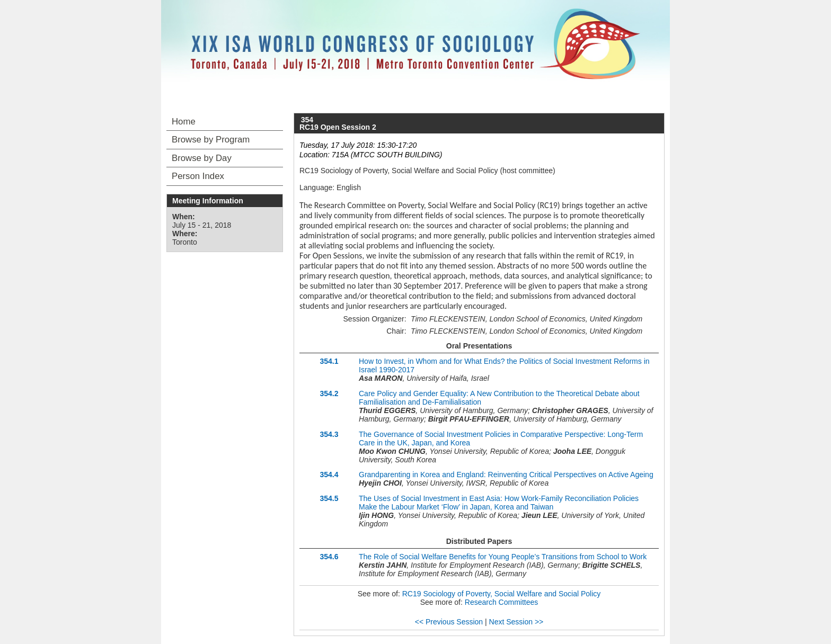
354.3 (329, 434)
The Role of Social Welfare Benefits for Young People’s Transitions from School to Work (503, 557)
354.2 (329, 393)
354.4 (329, 475)
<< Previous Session (449, 622)
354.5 (329, 498)
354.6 (329, 557)
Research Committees (502, 602)
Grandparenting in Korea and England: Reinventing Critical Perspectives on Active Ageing (506, 475)
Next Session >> (516, 622)
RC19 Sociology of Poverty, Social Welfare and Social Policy (502, 594)
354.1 (329, 361)
